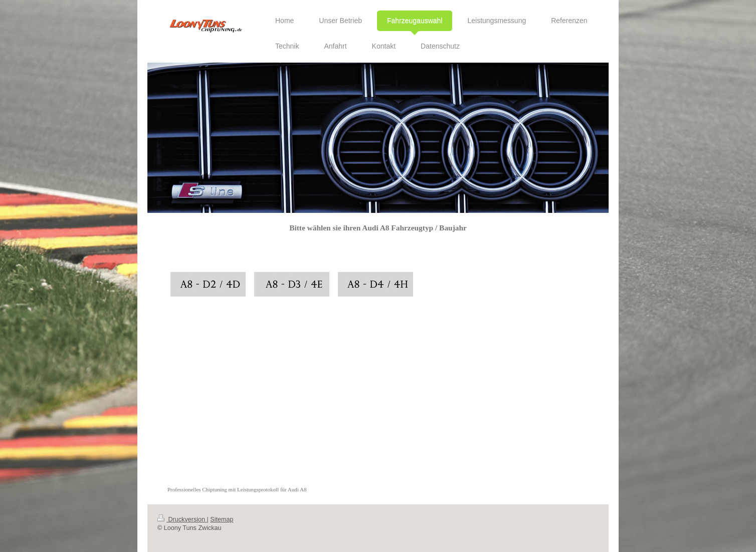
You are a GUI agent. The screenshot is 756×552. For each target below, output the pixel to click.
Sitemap (222, 519)
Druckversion (182, 519)
